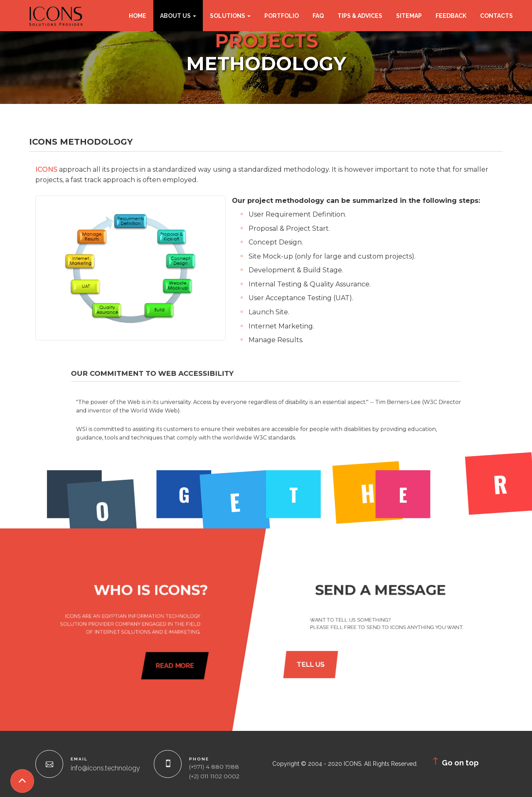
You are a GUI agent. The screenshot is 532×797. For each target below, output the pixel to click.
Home (138, 16)
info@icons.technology (105, 768)
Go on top (454, 762)
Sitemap (409, 16)
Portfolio (282, 16)
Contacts (496, 16)
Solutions (230, 16)
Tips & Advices (360, 16)
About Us (178, 16)
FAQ (318, 16)
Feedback (451, 16)
